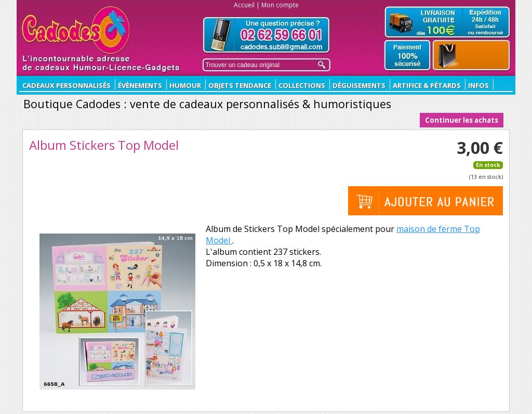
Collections (302, 85)
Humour (185, 85)
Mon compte (280, 5)
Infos (478, 85)
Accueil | (247, 5)
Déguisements (359, 85)
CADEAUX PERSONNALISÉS (66, 85)
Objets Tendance (240, 85)
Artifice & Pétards (427, 85)
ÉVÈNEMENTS (140, 85)
